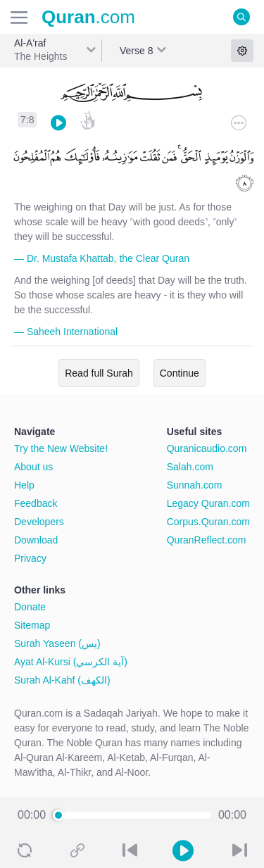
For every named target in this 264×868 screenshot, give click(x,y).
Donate (30, 607)
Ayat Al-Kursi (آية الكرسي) (71, 662)
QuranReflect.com (207, 540)
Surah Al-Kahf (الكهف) (62, 680)
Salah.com (190, 467)
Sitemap (32, 625)
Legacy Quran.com (208, 503)
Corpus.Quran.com (208, 522)
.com (88, 17)
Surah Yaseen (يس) (57, 643)
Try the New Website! (61, 448)
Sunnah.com (195, 485)
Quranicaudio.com (207, 448)
